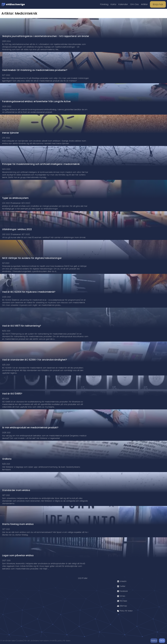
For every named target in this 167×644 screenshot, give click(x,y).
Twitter (121, 586)
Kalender (123, 4)
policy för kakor (64, 641)
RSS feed (122, 601)
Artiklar (144, 4)
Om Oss (134, 4)
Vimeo (121, 596)
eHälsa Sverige (13, 4)
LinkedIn (122, 581)
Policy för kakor (125, 611)
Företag (104, 4)
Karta (113, 4)
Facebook (122, 591)
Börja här (158, 4)
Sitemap (122, 606)
